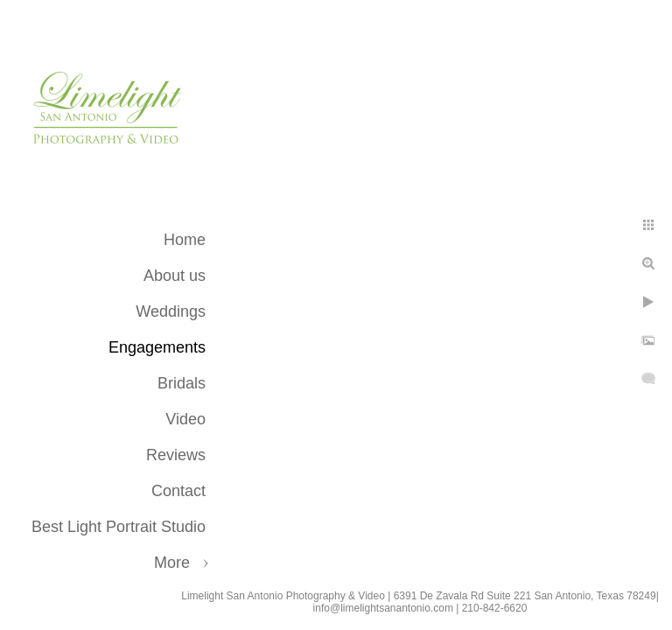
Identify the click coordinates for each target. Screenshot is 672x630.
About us (175, 276)
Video (185, 419)
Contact (178, 491)
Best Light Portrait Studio (119, 527)
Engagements (157, 347)
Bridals (182, 383)
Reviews (176, 455)
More (172, 563)
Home (185, 240)
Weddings (171, 311)
